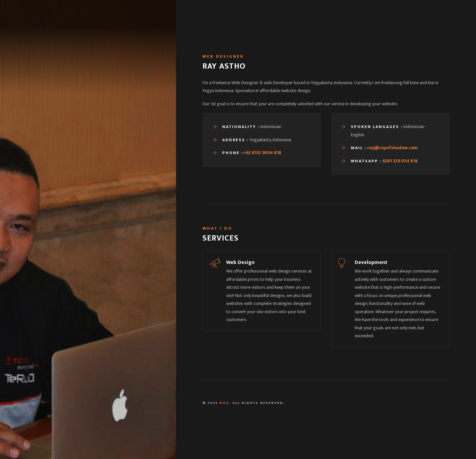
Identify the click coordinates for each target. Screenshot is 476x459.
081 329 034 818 (333, 445)
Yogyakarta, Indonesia (209, 445)
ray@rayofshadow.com (392, 148)
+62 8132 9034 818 (262, 153)
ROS (224, 403)
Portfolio (332, 23)
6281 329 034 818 (400, 161)
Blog (360, 23)
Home (303, 23)
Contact (386, 23)
